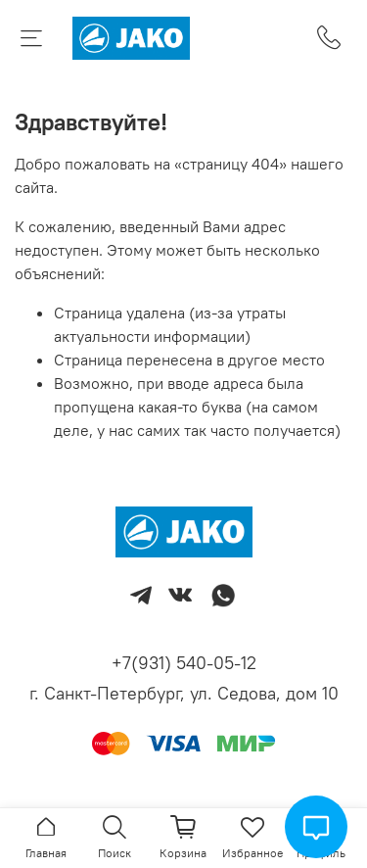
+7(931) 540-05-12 (184, 663)
